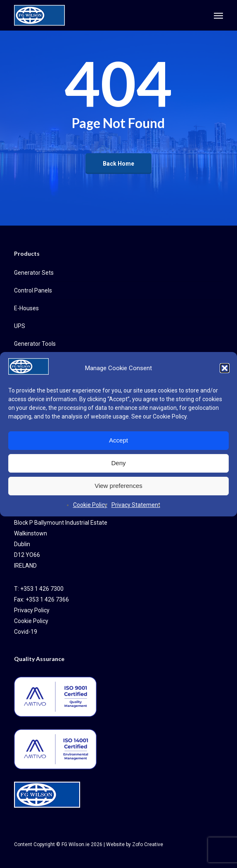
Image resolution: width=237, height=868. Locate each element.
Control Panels (33, 290)
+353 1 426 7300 (42, 589)
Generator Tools (35, 344)
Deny (118, 463)
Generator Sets (34, 273)
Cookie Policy (170, 416)
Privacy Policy (32, 610)
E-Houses (26, 308)
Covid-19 (26, 632)
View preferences (118, 486)
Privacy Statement (136, 505)
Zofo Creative (148, 844)
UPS (20, 326)
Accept (118, 440)
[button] (225, 368)
